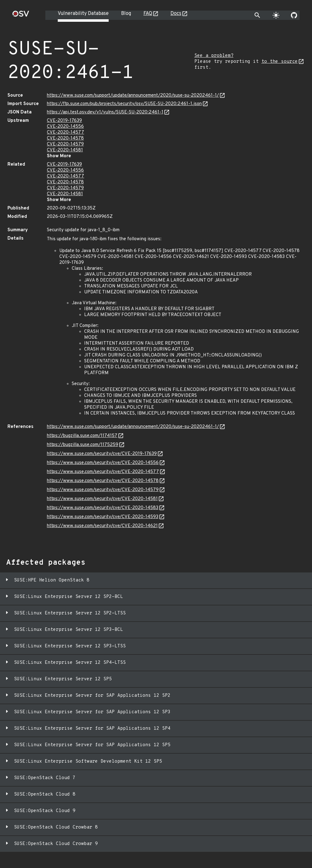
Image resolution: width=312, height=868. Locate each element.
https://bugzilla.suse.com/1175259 (83, 445)
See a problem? (214, 56)
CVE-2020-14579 (65, 144)
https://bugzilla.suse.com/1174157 (82, 436)
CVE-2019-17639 (64, 121)
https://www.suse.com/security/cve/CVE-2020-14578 (103, 481)
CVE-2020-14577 (66, 133)
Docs (176, 14)
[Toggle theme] (276, 15)
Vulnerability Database (83, 14)
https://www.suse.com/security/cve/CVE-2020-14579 (103, 490)
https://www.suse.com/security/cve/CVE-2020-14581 (102, 499)
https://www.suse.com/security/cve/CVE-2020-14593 (103, 517)
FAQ (148, 14)
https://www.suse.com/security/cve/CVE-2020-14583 (103, 508)
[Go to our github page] (294, 15)
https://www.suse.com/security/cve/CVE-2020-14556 (103, 463)
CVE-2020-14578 (65, 138)
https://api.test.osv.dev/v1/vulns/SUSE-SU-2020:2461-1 (105, 112)
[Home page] (21, 16)
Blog (126, 14)
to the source (280, 62)
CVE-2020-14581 (65, 150)
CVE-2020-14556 (65, 127)
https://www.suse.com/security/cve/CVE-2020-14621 (102, 526)
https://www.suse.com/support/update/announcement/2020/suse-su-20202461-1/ (133, 96)
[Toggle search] (257, 15)
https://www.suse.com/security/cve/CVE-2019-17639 (102, 454)
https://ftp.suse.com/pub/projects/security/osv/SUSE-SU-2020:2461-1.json (124, 104)
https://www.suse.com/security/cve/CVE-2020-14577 (103, 472)
